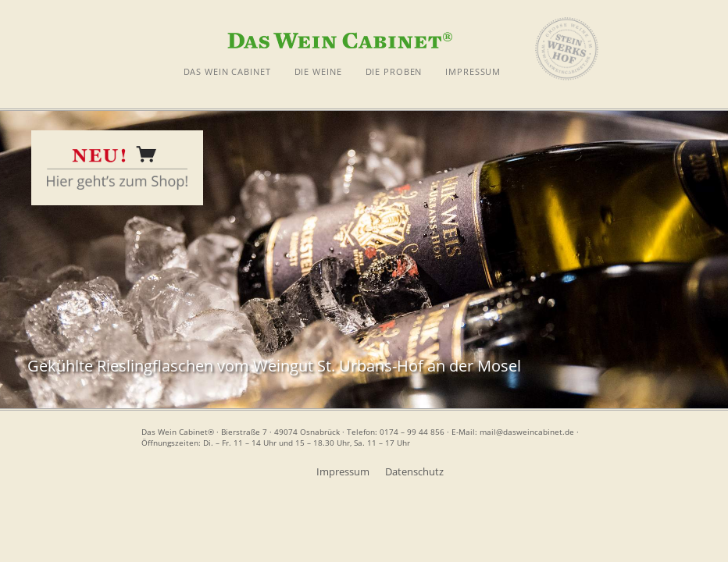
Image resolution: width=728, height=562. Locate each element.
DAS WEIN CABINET (227, 71)
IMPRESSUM (473, 71)
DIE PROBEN (394, 71)
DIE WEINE (318, 71)
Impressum (343, 471)
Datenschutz (414, 471)
